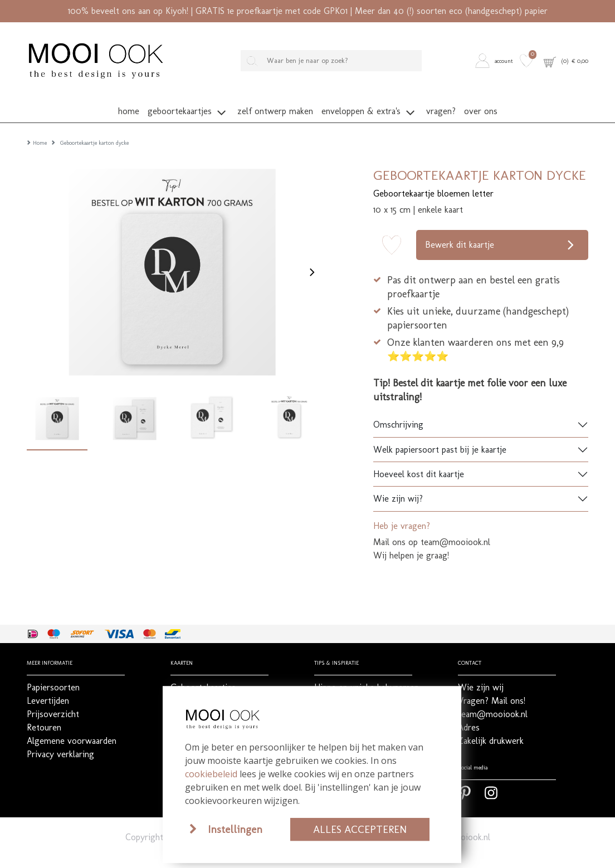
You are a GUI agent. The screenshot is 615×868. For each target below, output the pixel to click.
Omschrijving (398, 408)
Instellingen (235, 829)
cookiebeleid (211, 774)
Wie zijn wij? (398, 482)
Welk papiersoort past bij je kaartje (440, 433)
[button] (496, 60)
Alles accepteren (360, 829)
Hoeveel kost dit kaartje (419, 457)
